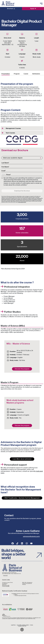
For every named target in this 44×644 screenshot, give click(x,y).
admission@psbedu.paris (31, 536)
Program (17, 74)
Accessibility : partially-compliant (23, 625)
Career (26, 74)
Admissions (36, 74)
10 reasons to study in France (7, 583)
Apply (32, 9)
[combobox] (4, 175)
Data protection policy (22, 202)
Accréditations (5, 584)
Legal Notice (13, 625)
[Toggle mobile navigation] (41, 4)
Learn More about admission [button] (22, 459)
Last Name (5, 163)
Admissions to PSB (6, 586)
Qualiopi (15, 594)
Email (3, 171)
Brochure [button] (10, 9)
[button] (22, 630)
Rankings (24, 585)
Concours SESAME (6, 586)
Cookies (31, 625)
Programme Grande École (27, 584)
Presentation (6, 74)
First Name (5, 167)
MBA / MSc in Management (27, 583)
